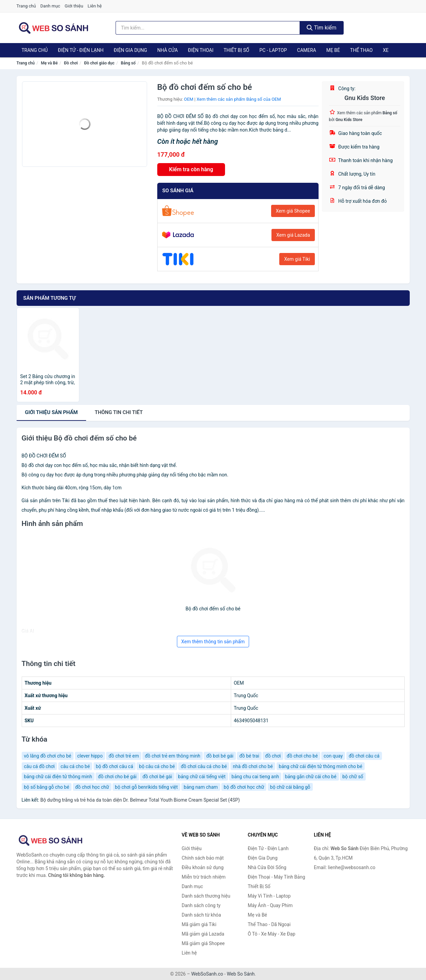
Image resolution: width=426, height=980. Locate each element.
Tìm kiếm (322, 28)
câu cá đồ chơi (39, 766)
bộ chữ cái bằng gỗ (290, 787)
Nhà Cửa (168, 50)
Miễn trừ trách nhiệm (204, 877)
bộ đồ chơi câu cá (115, 766)
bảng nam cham (201, 787)
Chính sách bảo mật (203, 858)
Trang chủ (26, 6)
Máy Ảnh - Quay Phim (270, 905)
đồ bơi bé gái (220, 756)
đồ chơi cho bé (302, 756)
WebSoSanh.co (207, 974)
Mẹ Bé (333, 50)
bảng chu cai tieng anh (255, 777)
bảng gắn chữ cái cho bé (311, 777)
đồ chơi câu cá (364, 756)
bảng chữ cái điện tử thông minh (58, 777)
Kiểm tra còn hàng (191, 169)
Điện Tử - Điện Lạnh (81, 50)
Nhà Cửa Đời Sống (267, 867)
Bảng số (128, 63)
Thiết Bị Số (237, 50)
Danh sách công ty (201, 905)
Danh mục (50, 6)
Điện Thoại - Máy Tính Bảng (276, 877)
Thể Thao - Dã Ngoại (269, 924)
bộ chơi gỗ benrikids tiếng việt (146, 787)
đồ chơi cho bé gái (117, 777)
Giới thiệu (74, 6)
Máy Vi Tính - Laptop (269, 896)
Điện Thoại (201, 50)
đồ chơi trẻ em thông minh (172, 756)
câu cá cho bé (75, 766)
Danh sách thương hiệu (206, 896)
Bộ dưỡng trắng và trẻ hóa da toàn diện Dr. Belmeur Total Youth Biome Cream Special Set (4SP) (140, 800)
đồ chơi (273, 756)
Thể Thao (361, 50)
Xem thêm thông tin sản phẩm (213, 642)
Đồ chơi (71, 63)
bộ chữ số (353, 777)
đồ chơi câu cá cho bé (204, 766)
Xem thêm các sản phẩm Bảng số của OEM (239, 99)
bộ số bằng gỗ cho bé (47, 787)
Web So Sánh (241, 974)
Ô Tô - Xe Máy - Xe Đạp (271, 934)
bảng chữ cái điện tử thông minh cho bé (321, 766)
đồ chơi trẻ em (124, 756)
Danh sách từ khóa (201, 915)
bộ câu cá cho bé (157, 766)
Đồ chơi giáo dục (99, 63)
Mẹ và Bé (49, 63)
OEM (189, 99)
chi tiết (119, 412)
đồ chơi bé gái (157, 777)
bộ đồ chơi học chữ (244, 787)
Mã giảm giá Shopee (203, 943)
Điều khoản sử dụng (203, 867)
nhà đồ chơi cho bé (253, 766)
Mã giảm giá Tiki (199, 924)
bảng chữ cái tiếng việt (202, 777)
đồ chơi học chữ (92, 787)
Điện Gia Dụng (130, 50)
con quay (333, 756)
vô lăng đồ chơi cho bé (48, 756)
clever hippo (90, 756)
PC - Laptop (273, 50)
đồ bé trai (249, 756)
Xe (386, 50)
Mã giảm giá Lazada (203, 934)
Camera (307, 50)
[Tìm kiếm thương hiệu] (208, 28)
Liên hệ (95, 6)
